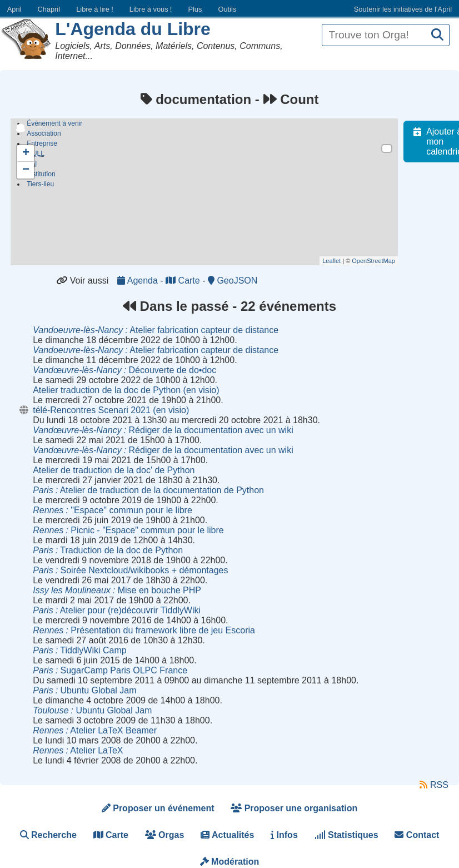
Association (44, 133)
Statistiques (346, 835)
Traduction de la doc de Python (108, 550)
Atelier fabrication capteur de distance (156, 330)
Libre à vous (151, 9)
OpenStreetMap (380, 261)
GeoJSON (233, 281)
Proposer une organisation (294, 808)
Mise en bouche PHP (117, 590)
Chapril (49, 9)
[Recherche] (437, 35)
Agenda (139, 281)
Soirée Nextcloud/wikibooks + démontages (130, 570)
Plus (195, 9)
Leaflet (338, 261)
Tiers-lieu (40, 187)
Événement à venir (54, 123)
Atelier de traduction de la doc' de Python (114, 470)
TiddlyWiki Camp (79, 650)
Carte (184, 281)
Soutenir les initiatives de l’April (403, 9)
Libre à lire (95, 9)
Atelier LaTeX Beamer (95, 730)
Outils (227, 9)
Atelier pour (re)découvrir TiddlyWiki (117, 610)
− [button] (26, 170)
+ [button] (26, 153)
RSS (434, 785)
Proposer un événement (158, 808)
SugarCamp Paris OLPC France (110, 670)
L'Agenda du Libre (133, 29)
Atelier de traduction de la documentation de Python (148, 490)
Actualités (227, 835)
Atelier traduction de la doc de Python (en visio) (126, 390)
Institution (41, 177)
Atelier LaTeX (78, 750)
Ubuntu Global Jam (84, 690)
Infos (284, 835)
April (14, 9)
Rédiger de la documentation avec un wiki (163, 430)
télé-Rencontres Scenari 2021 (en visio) (111, 410)
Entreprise (42, 143)
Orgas (165, 835)
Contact (417, 835)
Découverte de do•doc (124, 370)
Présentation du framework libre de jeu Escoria (144, 630)
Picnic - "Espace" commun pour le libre (128, 530)
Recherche (48, 835)
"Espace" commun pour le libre (113, 510)
